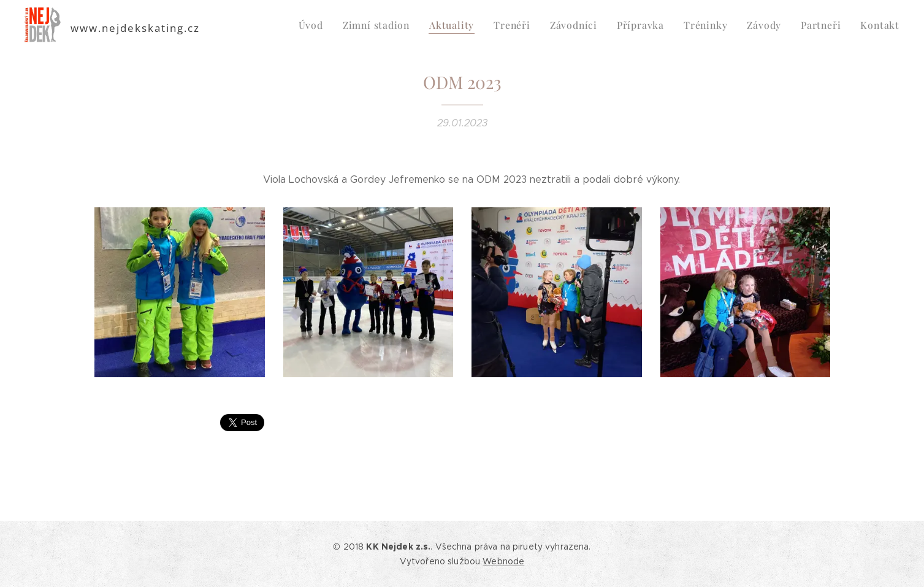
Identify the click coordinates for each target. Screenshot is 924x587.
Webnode (503, 561)
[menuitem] (329, 25)
